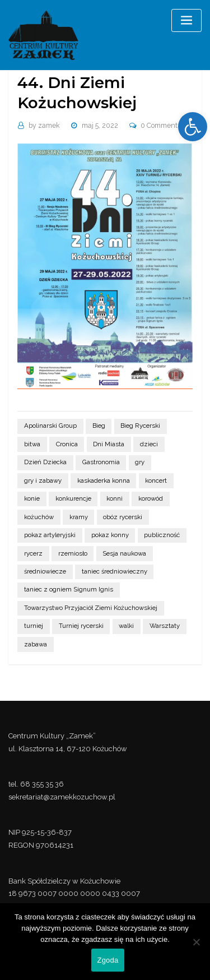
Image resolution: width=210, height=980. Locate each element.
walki (126, 626)
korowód (151, 498)
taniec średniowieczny (115, 571)
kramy (79, 517)
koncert (156, 480)
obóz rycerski (123, 517)
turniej (34, 626)
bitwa (32, 444)
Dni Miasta (109, 444)
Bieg (99, 426)
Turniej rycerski (81, 626)
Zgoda (108, 960)
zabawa (36, 644)
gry (140, 462)
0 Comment (159, 126)
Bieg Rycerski (140, 426)
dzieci (149, 444)
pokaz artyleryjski (50, 535)
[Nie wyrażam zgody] (196, 942)
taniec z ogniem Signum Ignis (69, 589)
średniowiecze (45, 571)
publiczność (162, 535)
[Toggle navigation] (186, 20)
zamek (44, 126)
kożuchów (39, 517)
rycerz (33, 553)
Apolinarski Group (50, 426)
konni (115, 498)
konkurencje (73, 498)
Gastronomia (101, 462)
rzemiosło (73, 553)
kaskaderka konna (104, 480)
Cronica (67, 444)
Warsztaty (165, 626)
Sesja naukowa (124, 553)
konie (32, 498)
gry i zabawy (43, 480)
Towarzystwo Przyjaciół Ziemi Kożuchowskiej (91, 608)
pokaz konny (110, 535)
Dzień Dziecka (45, 462)
